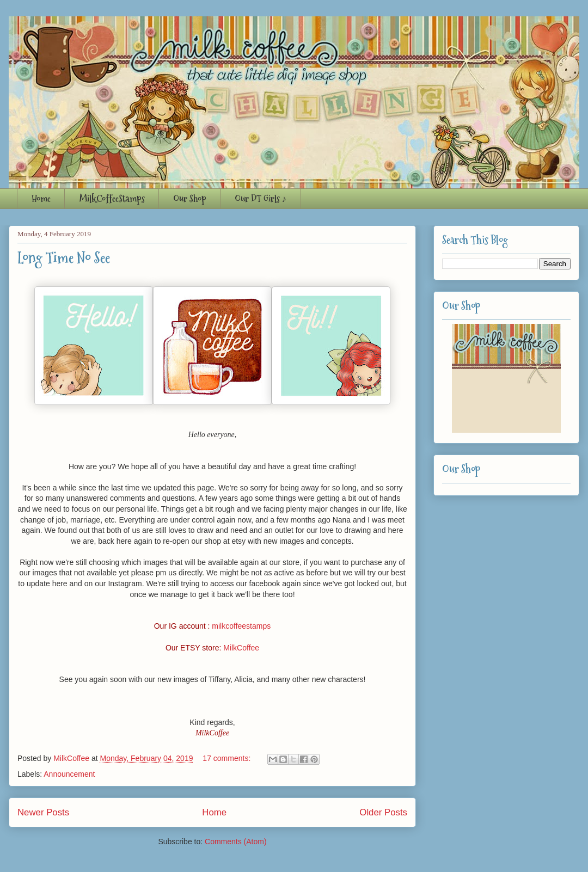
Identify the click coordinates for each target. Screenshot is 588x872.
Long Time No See (64, 258)
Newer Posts (43, 812)
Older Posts (383, 812)
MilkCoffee (241, 648)
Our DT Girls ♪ (261, 199)
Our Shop (190, 199)
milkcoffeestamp (239, 626)
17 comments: (228, 758)
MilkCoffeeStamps (112, 199)
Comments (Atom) (236, 842)
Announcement (69, 774)
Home (41, 199)
